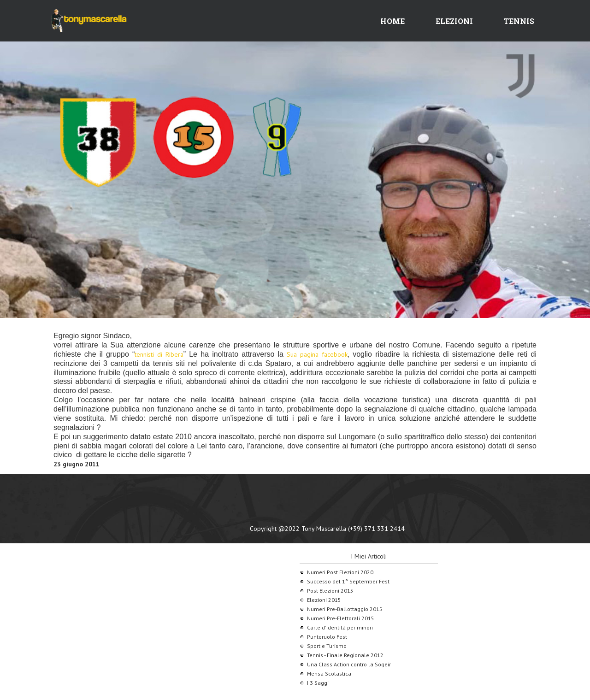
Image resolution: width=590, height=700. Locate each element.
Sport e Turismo (327, 646)
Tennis (519, 21)
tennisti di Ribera (159, 354)
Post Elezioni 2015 (330, 591)
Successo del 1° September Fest (348, 581)
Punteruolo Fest (327, 637)
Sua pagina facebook (317, 354)
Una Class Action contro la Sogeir (349, 664)
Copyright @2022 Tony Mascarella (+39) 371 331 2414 (327, 529)
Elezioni (454, 21)
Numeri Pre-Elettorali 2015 (341, 618)
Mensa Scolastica (329, 674)
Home (392, 21)
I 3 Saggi (318, 683)
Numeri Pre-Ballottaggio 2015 (345, 609)
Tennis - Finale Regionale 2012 (345, 655)
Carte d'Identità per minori (340, 627)
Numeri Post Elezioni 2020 (340, 572)
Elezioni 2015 (324, 600)
